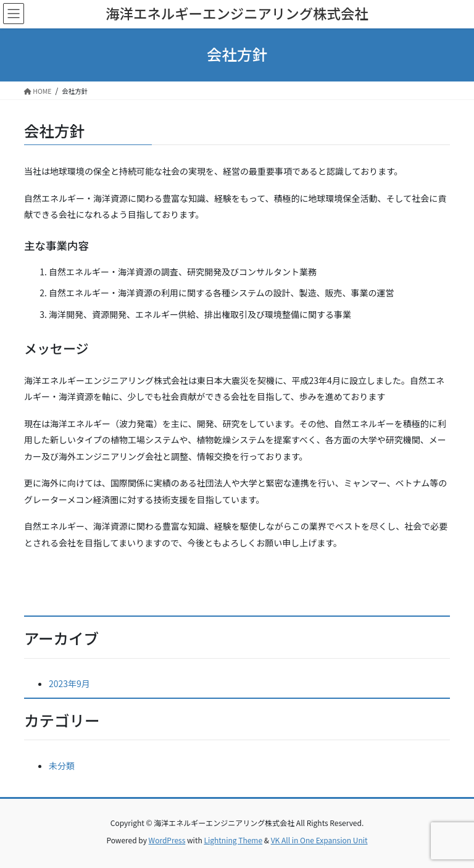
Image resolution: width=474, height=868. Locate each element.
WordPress (167, 840)
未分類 (62, 766)
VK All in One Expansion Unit (319, 840)
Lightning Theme (233, 840)
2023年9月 (69, 683)
